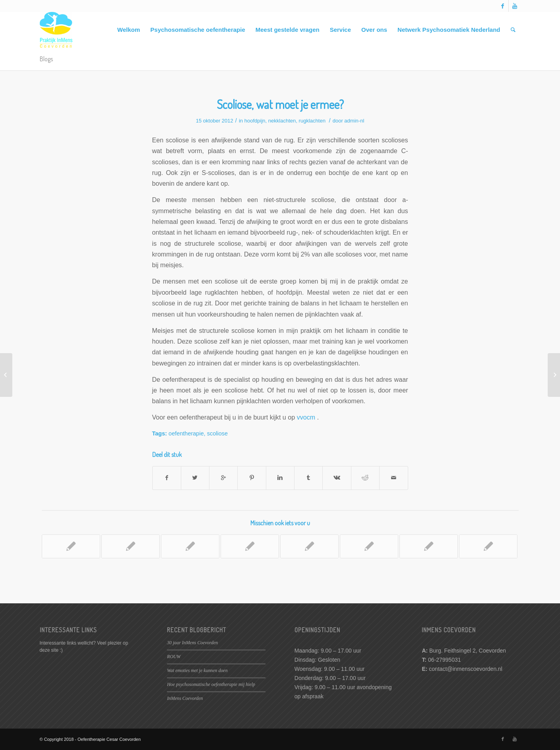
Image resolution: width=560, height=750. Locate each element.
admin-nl (354, 121)
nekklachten (282, 121)
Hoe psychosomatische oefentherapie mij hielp (211, 684)
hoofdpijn (255, 121)
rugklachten (312, 121)
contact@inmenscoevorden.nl (466, 669)
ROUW (174, 657)
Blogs (46, 59)
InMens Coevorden (185, 698)
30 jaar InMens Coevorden (192, 643)
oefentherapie (186, 433)
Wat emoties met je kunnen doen (197, 670)
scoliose (217, 433)
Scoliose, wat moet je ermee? (280, 104)
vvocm (306, 417)
